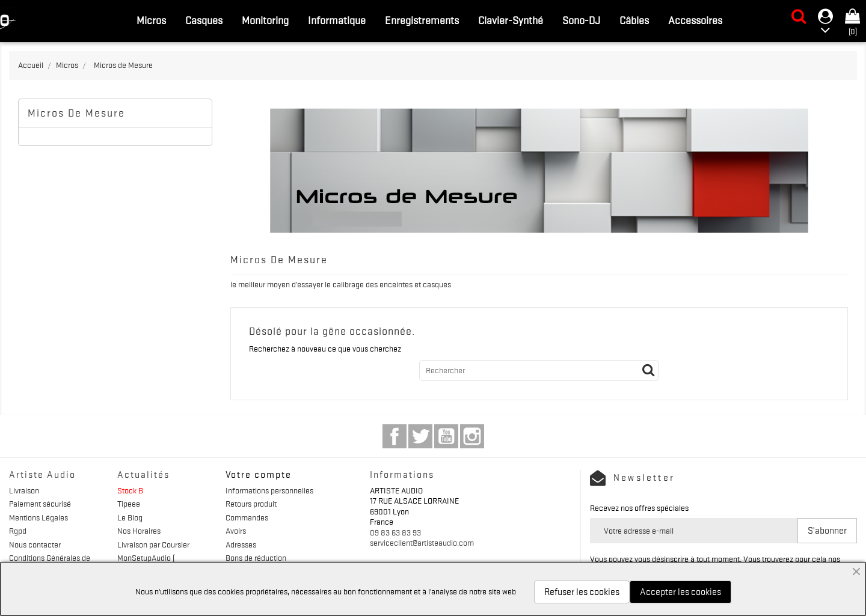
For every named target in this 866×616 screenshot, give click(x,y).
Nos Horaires (139, 531)
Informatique (337, 20)
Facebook (395, 436)
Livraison (24, 490)
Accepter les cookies (680, 592)
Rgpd (18, 531)
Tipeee (129, 504)
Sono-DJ (581, 20)
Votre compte (259, 475)
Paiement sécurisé (40, 504)
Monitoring (265, 20)
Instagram (472, 436)
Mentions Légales (38, 517)
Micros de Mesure (76, 113)
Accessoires (695, 20)
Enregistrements (422, 20)
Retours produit (251, 504)
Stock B (130, 490)
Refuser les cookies (582, 592)
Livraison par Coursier (153, 544)
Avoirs (236, 531)
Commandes (247, 517)
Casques (204, 20)
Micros (151, 20)
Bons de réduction (256, 558)
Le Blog (130, 517)
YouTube (446, 436)
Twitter (420, 436)
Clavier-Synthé (511, 20)
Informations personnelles (269, 490)
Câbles (634, 20)
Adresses (241, 544)
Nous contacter (35, 544)
